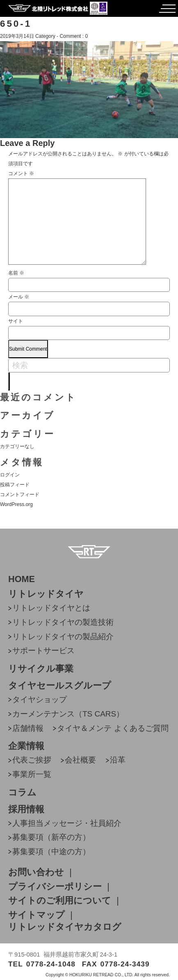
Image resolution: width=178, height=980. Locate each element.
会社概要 (80, 760)
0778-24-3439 (125, 964)
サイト (16, 321)
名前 (16, 273)
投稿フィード (15, 485)
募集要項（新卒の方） (51, 837)
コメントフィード (20, 495)
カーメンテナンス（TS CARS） (68, 714)
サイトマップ (37, 915)
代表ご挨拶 (32, 760)
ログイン (10, 475)
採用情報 (26, 809)
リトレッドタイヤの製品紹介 (63, 637)
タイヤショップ (40, 699)
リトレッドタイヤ (46, 594)
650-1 (16, 24)
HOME (22, 579)
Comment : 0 (74, 36)
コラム (22, 793)
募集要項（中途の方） (51, 852)
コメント (21, 173)
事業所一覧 (32, 774)
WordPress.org (16, 504)
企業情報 (26, 746)
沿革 (118, 760)
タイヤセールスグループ (60, 686)
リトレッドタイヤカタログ (65, 927)
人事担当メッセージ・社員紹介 (67, 823)
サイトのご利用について (60, 901)
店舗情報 (28, 728)
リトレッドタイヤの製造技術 (63, 622)
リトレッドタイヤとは (51, 608)
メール (19, 297)
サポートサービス (43, 651)
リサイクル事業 (41, 669)
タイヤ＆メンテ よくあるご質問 (113, 728)
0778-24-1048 (51, 964)
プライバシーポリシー (55, 887)
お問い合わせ (36, 872)
